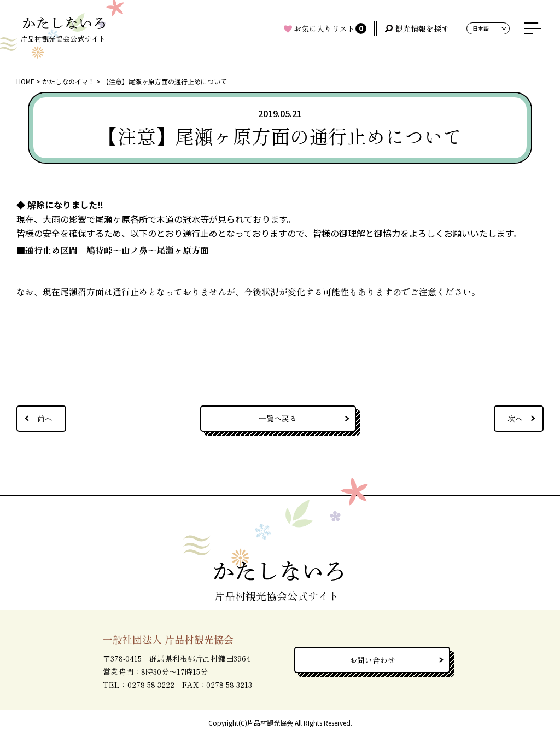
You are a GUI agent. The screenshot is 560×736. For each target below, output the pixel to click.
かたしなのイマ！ (68, 81)
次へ (515, 419)
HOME (25, 81)
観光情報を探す (422, 28)
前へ (45, 419)
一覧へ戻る (278, 418)
